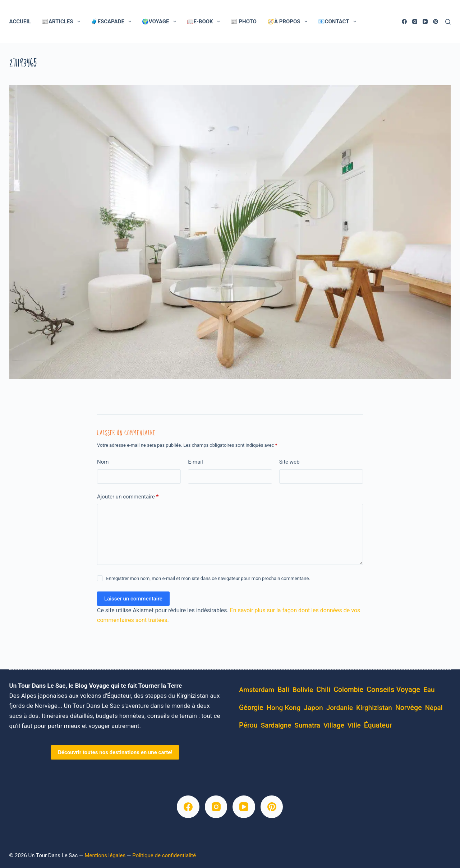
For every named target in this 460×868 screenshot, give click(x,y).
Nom (103, 462)
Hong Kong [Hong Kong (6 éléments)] (283, 708)
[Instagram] (415, 22)
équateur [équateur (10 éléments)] (378, 725)
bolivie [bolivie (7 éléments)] (303, 690)
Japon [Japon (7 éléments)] (313, 708)
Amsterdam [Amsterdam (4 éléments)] (257, 690)
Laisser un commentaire (133, 599)
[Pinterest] (436, 22)
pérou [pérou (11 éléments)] (248, 725)
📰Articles (62, 22)
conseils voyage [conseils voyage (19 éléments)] (393, 690)
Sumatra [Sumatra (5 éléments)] (307, 725)
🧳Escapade (112, 22)
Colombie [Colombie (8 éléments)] (348, 690)
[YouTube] (425, 22)
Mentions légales (105, 855)
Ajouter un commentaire (128, 497)
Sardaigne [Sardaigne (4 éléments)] (276, 725)
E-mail (195, 462)
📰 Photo (244, 22)
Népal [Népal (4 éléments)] (434, 708)
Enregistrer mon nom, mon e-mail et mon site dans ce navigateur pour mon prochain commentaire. (208, 578)
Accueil (20, 22)
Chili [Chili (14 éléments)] (323, 690)
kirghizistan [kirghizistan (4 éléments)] (374, 708)
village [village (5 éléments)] (334, 725)
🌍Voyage (160, 22)
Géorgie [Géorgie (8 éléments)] (251, 708)
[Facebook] (404, 22)
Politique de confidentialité (164, 855)
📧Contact (339, 22)
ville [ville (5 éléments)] (354, 725)
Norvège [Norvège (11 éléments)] (409, 708)
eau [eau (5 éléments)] (429, 690)
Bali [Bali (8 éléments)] (283, 690)
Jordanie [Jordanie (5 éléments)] (340, 708)
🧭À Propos (289, 22)
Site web (289, 462)
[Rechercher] (448, 22)
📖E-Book (205, 22)
